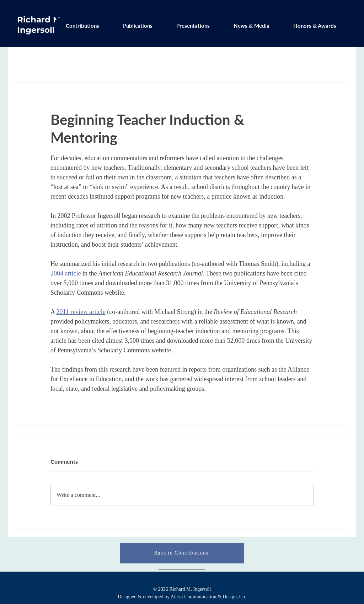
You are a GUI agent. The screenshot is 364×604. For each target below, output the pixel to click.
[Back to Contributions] (182, 553)
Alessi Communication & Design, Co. (208, 597)
